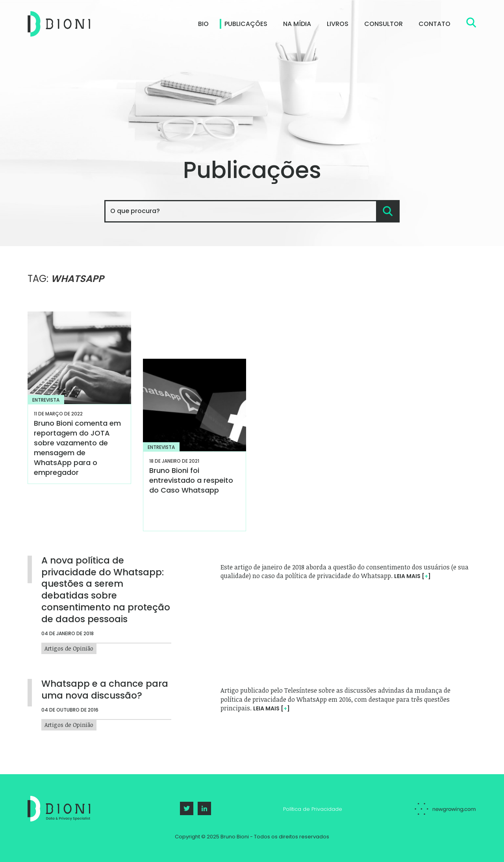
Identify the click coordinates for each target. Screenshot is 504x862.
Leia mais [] (412, 576)
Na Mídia (297, 24)
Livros (338, 24)
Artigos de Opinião (69, 647)
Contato (435, 24)
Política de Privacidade (313, 809)
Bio (203, 24)
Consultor (384, 24)
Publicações (246, 24)
